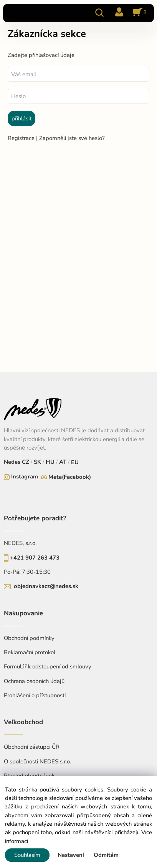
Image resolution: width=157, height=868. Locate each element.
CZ (26, 462)
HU (49, 462)
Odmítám (106, 855)
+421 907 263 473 (35, 558)
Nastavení (71, 855)
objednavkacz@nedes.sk (46, 586)
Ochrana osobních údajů (34, 681)
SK (37, 462)
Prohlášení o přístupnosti (35, 695)
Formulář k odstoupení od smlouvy (48, 666)
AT (62, 462)
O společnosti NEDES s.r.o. (37, 761)
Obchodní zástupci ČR (32, 747)
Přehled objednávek (29, 776)
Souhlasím (27, 855)
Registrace (22, 138)
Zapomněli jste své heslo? (72, 138)
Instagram (25, 476)
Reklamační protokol (30, 652)
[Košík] (138, 13)
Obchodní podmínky (29, 638)
